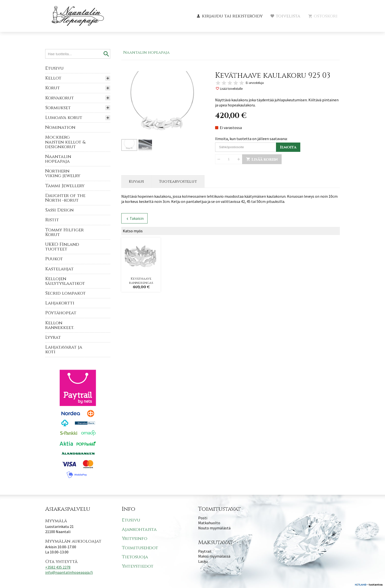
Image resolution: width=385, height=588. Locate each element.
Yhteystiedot (138, 566)
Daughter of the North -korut (65, 198)
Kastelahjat (59, 269)
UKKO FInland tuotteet (62, 247)
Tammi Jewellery (65, 186)
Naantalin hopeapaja (58, 159)
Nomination (60, 127)
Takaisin (134, 218)
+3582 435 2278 (58, 567)
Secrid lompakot (65, 293)
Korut (53, 88)
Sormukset (58, 108)
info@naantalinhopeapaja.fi (69, 572)
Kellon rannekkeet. (60, 325)
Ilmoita (288, 147)
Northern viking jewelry (63, 173)
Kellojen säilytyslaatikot (65, 281)
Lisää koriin (262, 159)
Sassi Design (59, 210)
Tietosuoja (135, 557)
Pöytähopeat (61, 313)
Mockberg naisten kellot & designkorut (65, 142)
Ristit (52, 220)
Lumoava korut (64, 118)
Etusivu (54, 68)
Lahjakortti (60, 303)
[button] (229, 16)
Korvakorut (60, 98)
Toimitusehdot (140, 548)
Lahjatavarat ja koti (64, 350)
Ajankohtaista (139, 529)
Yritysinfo (135, 539)
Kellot (53, 78)
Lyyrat (53, 337)
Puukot (54, 259)
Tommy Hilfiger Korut (64, 232)
